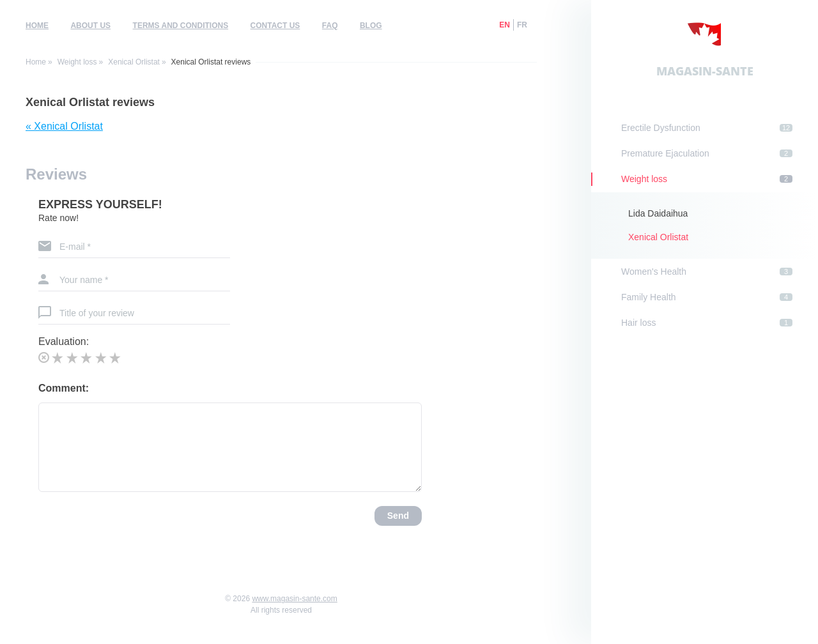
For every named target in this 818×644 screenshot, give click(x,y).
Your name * (84, 280)
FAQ (330, 26)
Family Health (707, 297)
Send (398, 516)
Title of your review (97, 313)
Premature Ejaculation (707, 153)
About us (90, 26)
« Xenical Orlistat (64, 126)
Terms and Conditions (181, 26)
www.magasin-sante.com (294, 599)
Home (37, 26)
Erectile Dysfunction (707, 128)
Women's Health (707, 272)
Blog (371, 26)
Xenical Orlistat (134, 62)
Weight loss (77, 62)
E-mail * (75, 247)
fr (522, 25)
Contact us (275, 26)
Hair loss (707, 323)
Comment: (64, 388)
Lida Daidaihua (658, 213)
